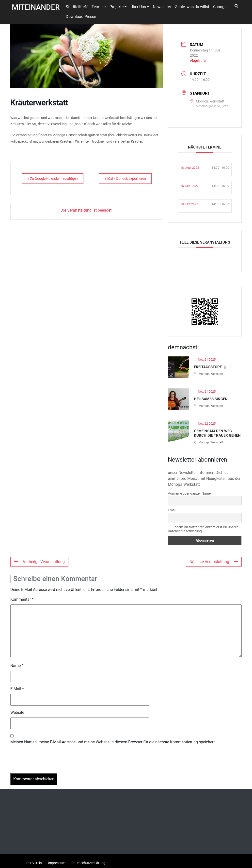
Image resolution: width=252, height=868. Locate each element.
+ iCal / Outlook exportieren (140, 182)
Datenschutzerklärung (88, 863)
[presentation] (48, 761)
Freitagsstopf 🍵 (211, 367)
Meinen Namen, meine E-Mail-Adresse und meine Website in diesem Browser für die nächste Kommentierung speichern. (113, 742)
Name (17, 666)
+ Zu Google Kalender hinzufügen (43, 182)
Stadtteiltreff (77, 7)
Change (220, 7)
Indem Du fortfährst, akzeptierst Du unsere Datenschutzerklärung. (203, 529)
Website (17, 712)
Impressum (57, 863)
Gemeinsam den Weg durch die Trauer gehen (217, 433)
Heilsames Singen (211, 399)
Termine (99, 7)
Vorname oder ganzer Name (189, 493)
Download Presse (81, 17)
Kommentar (22, 599)
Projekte (117, 7)
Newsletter (162, 7)
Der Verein (34, 863)
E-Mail (17, 689)
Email (172, 510)
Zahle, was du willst (192, 7)
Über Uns (138, 7)
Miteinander (36, 7)
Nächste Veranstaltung (214, 562)
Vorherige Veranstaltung (39, 562)
